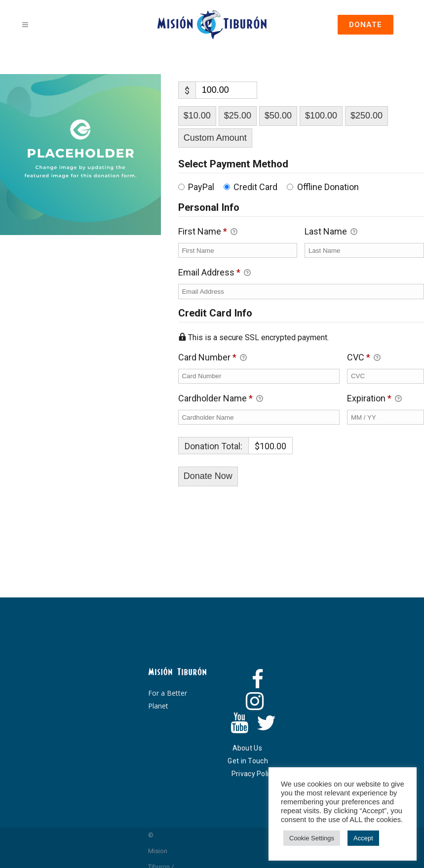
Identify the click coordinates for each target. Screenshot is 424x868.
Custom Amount (215, 138)
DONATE (366, 25)
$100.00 (321, 116)
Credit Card (255, 187)
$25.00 (238, 116)
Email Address (214, 273)
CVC (364, 358)
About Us (247, 748)
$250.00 (366, 116)
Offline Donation (328, 187)
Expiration (374, 399)
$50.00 (278, 116)
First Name (208, 232)
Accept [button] (363, 838)
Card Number (259, 357)
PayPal (201, 187)
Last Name (331, 232)
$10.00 (197, 116)
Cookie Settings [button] (312, 838)
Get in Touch (248, 761)
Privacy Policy (254, 774)
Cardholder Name (221, 399)
